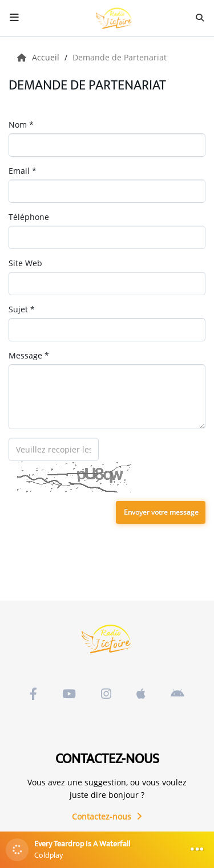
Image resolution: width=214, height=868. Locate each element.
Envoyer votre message (161, 512)
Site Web (25, 263)
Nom (21, 125)
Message (29, 355)
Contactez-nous (107, 816)
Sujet (22, 309)
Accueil (39, 57)
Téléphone (29, 217)
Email (23, 171)
